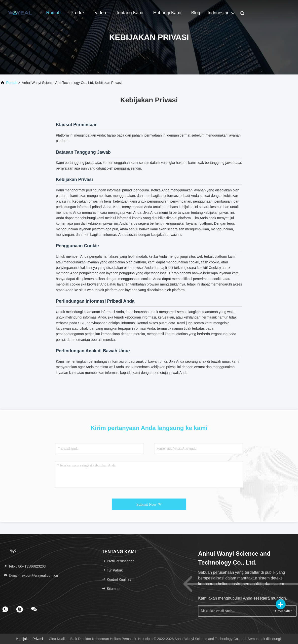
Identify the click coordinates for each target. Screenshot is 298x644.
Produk (78, 13)
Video (100, 13)
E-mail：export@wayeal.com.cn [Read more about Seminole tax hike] (31, 575)
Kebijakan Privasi (29, 639)
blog (196, 13)
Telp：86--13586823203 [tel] (25, 566)
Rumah (53, 13)
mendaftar (282, 611)
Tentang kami (130, 13)
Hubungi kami (167, 13)
